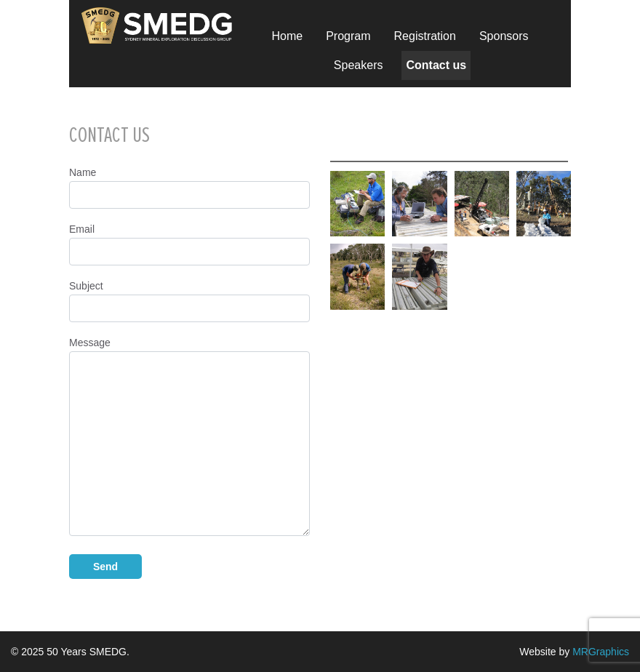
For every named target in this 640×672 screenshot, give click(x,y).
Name (189, 188)
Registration (425, 36)
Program (348, 36)
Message (189, 436)
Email (189, 244)
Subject (189, 301)
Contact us (436, 65)
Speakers (359, 65)
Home (287, 36)
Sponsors (504, 36)
